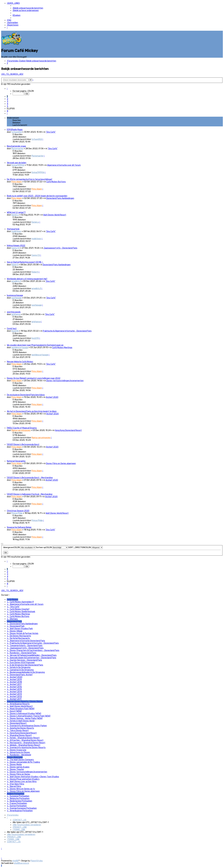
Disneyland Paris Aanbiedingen (60, 198)
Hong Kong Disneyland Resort (68, 430)
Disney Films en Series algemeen (61, 463)
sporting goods (14, 312)
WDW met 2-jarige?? (16, 212)
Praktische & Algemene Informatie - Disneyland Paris (67, 331)
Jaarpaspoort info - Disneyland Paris (60, 248)
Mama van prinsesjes (21, 430)
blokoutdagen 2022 (16, 245)
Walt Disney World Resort (55, 214)
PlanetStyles (37, 861)
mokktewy (16, 231)
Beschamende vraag (16, 146)
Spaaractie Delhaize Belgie (19, 527)
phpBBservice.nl (21, 863)
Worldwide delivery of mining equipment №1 (27, 278)
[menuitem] (28, 8)
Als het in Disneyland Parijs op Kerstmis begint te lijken (32, 411)
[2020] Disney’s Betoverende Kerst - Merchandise (30, 477)
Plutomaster (17, 148)
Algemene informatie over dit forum (64, 165)
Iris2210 (15, 331)
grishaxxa (16, 314)
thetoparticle (13, 229)
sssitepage (16, 297)
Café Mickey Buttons (56, 181)
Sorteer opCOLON (52, 547)
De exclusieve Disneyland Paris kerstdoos (26, 394)
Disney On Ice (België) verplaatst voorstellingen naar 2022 (34, 378)
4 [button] (7, 103)
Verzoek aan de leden (17, 162)
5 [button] (7, 106)
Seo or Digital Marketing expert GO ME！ (25, 262)
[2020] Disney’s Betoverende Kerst (23, 444)
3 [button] (7, 101)
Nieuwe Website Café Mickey (20, 361)
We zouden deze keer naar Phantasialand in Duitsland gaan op (35, 345)
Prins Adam (17, 181)
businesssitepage (15, 295)
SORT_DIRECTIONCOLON (85, 547)
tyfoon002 (17, 132)
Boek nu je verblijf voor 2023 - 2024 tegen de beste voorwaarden (37, 195)
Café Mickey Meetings (62, 347)
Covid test (12, 328)
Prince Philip (17, 513)
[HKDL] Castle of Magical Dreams (22, 428)
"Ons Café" (51, 132)
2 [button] (7, 98)
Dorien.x (15, 214)
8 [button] (7, 111)
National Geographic (16, 461)
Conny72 (16, 248)
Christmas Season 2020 (18, 510)
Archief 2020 (52, 397)
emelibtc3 (16, 281)
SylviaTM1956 (18, 165)
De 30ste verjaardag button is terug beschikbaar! (29, 179)
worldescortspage (20, 347)
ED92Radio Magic (15, 129)
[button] (7, 88)
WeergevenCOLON (19, 547)
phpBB (15, 861)
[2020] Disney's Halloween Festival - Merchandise (30, 494)
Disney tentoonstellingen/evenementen (65, 380)
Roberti (15, 264)
